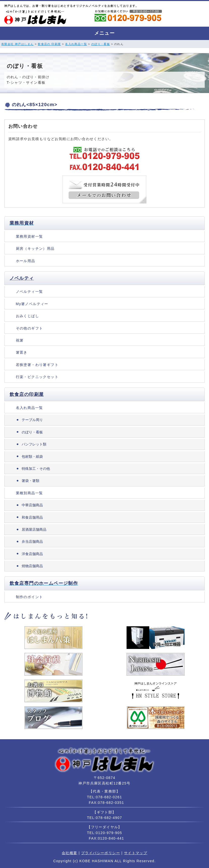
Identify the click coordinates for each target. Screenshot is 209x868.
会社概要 (70, 853)
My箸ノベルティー (32, 304)
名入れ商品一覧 (76, 44)
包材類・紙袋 (32, 457)
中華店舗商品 (32, 505)
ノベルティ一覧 (29, 292)
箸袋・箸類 (31, 481)
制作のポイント (29, 597)
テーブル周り (32, 420)
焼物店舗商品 (32, 566)
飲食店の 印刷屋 (49, 44)
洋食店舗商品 (32, 554)
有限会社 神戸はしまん (17, 44)
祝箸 (20, 340)
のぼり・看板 (101, 44)
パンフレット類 (34, 444)
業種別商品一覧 (29, 493)
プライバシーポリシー (101, 853)
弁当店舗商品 (32, 542)
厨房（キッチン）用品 (35, 249)
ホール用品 (26, 261)
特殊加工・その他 (36, 469)
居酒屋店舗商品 (34, 529)
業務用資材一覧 (29, 236)
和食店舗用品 (32, 517)
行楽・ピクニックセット (37, 377)
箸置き (22, 352)
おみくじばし (27, 316)
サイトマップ (136, 853)
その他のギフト (29, 328)
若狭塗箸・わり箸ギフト (37, 365)
